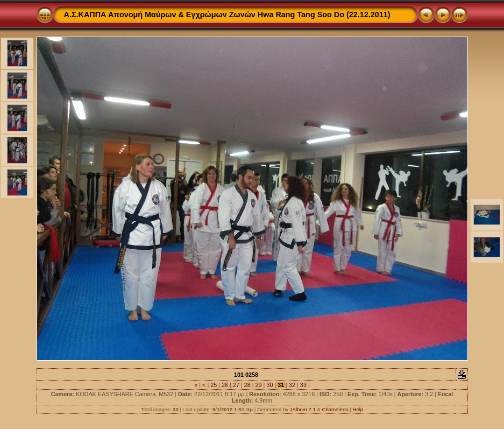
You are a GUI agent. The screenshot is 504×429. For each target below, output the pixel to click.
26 (225, 385)
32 (292, 385)
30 (269, 385)
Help (358, 409)
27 (236, 385)
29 (259, 385)
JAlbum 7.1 (303, 409)
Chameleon (335, 409)
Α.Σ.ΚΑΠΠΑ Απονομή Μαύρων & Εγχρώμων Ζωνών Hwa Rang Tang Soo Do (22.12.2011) (227, 15)
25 (214, 385)
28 (247, 385)
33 (303, 385)
